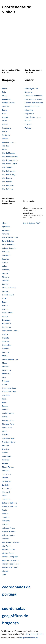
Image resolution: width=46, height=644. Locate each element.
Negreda (6, 381)
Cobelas (5, 280)
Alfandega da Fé (31, 88)
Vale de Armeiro (9, 531)
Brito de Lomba (9, 245)
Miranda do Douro (32, 106)
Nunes (5, 384)
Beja (4, 92)
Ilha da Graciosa (9, 171)
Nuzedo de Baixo (9, 388)
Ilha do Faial (7, 182)
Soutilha (6, 517)
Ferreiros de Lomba (10, 331)
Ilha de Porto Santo (10, 157)
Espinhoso (6, 323)
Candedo (6, 252)
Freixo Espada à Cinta (33, 99)
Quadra (5, 435)
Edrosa (5, 305)
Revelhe (5, 460)
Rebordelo (6, 456)
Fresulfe (5, 338)
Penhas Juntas (8, 413)
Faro (4, 113)
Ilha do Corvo (8, 189)
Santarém (6, 135)
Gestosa (5, 341)
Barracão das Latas (10, 237)
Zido (4, 575)
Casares (5, 259)
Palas (4, 402)
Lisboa (5, 124)
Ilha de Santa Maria (10, 160)
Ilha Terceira (7, 167)
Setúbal (5, 139)
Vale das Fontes (9, 528)
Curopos (6, 291)
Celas (4, 266)
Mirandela (29, 110)
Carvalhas (6, 255)
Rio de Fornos (8, 467)
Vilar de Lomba (8, 549)
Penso (5, 417)
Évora (4, 110)
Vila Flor (28, 121)
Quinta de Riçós (9, 438)
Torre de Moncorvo (32, 117)
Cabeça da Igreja (9, 248)
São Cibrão (7, 488)
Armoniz (6, 234)
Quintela (6, 449)
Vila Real (6, 146)
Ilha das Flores (8, 185)
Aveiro (5, 88)
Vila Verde (6, 546)
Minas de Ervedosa (10, 359)
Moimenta (6, 370)
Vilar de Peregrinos (10, 557)
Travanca (6, 521)
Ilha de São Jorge (9, 174)
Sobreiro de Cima (9, 506)
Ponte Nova (7, 427)
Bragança (6, 99)
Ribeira (5, 463)
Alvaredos (6, 230)
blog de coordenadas (35, 634)
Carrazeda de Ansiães (33, 96)
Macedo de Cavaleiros (34, 103)
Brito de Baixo (8, 241)
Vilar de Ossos (8, 553)
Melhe (5, 356)
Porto (4, 131)
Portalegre (7, 128)
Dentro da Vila (8, 295)
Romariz (6, 471)
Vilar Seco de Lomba (11, 560)
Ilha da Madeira (9, 153)
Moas (4, 363)
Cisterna (6, 277)
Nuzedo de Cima (9, 392)
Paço (4, 399)
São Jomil (6, 492)
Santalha (6, 485)
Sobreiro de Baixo (10, 503)
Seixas (5, 496)
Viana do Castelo (9, 142)
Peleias (5, 410)
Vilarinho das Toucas (11, 564)
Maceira (5, 352)
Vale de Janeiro (8, 535)
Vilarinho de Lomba (10, 567)
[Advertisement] (22, 43)
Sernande (6, 499)
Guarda (5, 117)
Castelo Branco (8, 103)
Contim (5, 284)
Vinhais (28, 128)
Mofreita (6, 366)
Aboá (4, 223)
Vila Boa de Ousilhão (11, 542)
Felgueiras (6, 327)
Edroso (5, 309)
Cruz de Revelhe (9, 288)
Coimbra (6, 106)
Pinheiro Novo (8, 420)
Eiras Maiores (8, 313)
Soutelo (5, 514)
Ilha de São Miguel (10, 164)
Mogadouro (29, 113)
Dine (4, 298)
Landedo (6, 349)
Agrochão (6, 227)
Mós (4, 377)
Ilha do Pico (7, 178)
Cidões (5, 273)
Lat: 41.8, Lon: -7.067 (32, 223)
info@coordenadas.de (28, 638)
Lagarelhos (7, 345)
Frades (5, 334)
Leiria (4, 121)
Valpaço (5, 539)
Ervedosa (6, 320)
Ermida (5, 316)
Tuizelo (5, 524)
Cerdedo (6, 270)
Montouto (6, 374)
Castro (5, 262)
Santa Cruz (7, 481)
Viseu (4, 149)
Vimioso (28, 124)
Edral (4, 302)
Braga (5, 96)
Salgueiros (6, 474)
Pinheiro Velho (8, 424)
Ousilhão (6, 395)
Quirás (5, 453)
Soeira (5, 510)
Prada (5, 431)
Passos (5, 406)
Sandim (5, 478)
